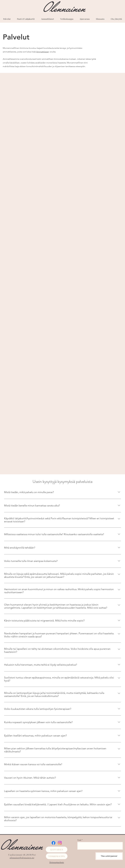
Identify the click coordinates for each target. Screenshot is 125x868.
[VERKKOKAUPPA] (57, 856)
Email (79, 840)
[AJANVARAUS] (57, 849)
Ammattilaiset (42, 52)
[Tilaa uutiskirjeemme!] (109, 856)
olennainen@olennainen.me (22, 858)
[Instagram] (60, 843)
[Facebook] (54, 843)
